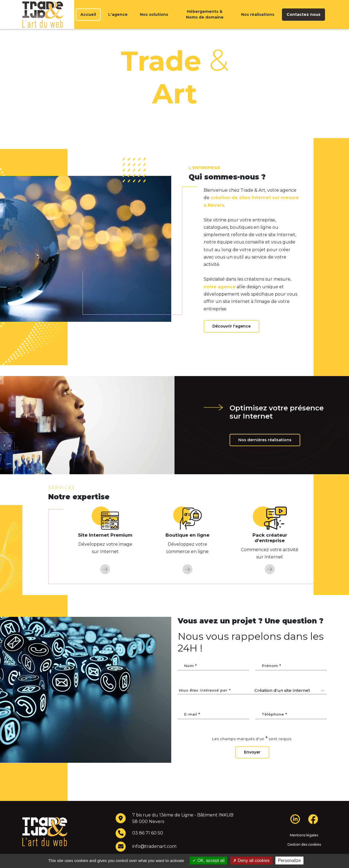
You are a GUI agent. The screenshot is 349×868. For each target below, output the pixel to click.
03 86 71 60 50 (148, 844)
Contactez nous (303, 20)
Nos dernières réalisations (265, 451)
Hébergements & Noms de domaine (205, 20)
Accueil (88, 20)
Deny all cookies (251, 861)
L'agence (118, 20)
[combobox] (289, 701)
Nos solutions (154, 20)
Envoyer (252, 763)
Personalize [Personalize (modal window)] (290, 861)
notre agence (220, 298)
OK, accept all (208, 861)
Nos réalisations (258, 20)
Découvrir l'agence (231, 337)
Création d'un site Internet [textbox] (282, 701)
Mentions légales (304, 846)
